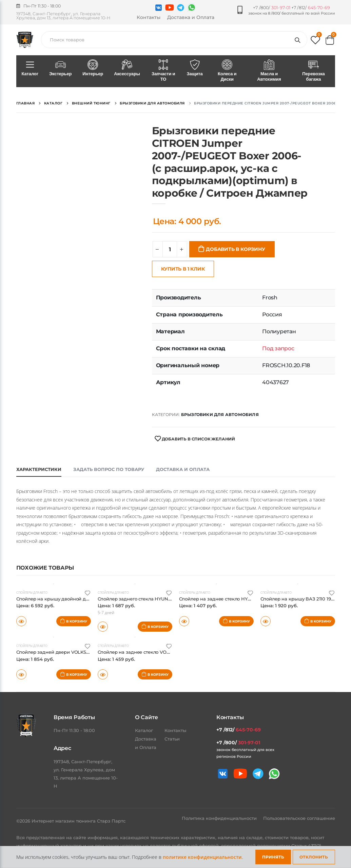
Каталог (30, 68)
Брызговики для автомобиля (220, 415)
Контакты (149, 17)
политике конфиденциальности (202, 857)
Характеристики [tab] (39, 469)
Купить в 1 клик (183, 269)
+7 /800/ (272, 8)
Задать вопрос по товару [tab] (109, 469)
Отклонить (314, 857)
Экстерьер (60, 68)
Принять (273, 857)
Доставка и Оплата (191, 17)
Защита (195, 68)
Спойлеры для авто (34, 592)
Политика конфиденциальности (220, 818)
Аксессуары (127, 68)
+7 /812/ (311, 8)
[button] (315, 42)
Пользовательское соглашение (299, 818)
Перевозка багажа (313, 71)
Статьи (172, 739)
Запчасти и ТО (163, 71)
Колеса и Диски (227, 71)
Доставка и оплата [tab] (183, 469)
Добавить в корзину (235, 249)
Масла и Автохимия (269, 71)
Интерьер (93, 68)
